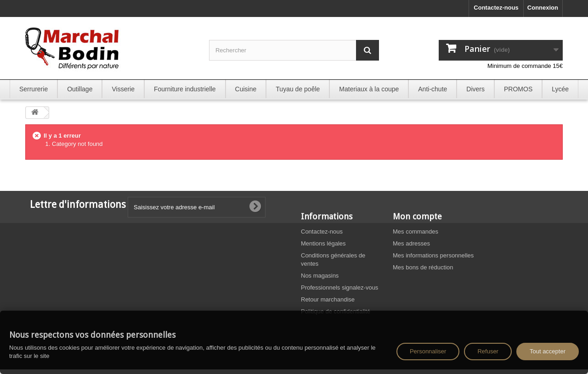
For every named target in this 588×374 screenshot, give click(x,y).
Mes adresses (411, 243)
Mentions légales (323, 243)
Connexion (543, 8)
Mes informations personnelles (433, 255)
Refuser (488, 351)
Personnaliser (428, 351)
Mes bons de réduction (423, 267)
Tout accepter (548, 351)
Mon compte (417, 216)
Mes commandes (416, 232)
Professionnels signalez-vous (339, 287)
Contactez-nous (496, 8)
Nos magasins (320, 276)
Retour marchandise (328, 299)
